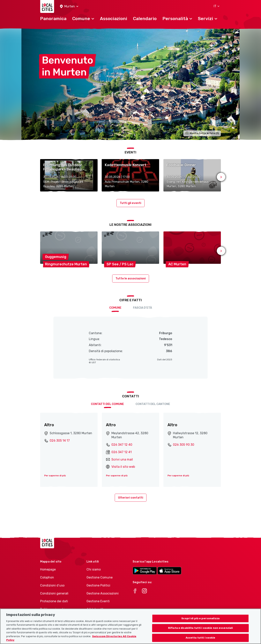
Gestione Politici (98, 585)
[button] (69, 7)
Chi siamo (94, 569)
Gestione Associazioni (103, 593)
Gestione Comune (100, 577)
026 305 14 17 (60, 441)
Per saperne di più (55, 476)
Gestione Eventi (98, 601)
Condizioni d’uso (52, 585)
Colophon (47, 577)
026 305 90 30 (184, 445)
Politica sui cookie (53, 609)
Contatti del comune (107, 404)
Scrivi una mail (122, 459)
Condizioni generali (54, 593)
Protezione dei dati (54, 601)
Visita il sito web (123, 467)
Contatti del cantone (153, 404)
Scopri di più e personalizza (200, 623)
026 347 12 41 (122, 452)
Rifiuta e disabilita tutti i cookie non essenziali (201, 633)
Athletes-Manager (100, 609)
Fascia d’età (142, 308)
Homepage (48, 569)
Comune (115, 308)
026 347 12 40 (122, 445)
